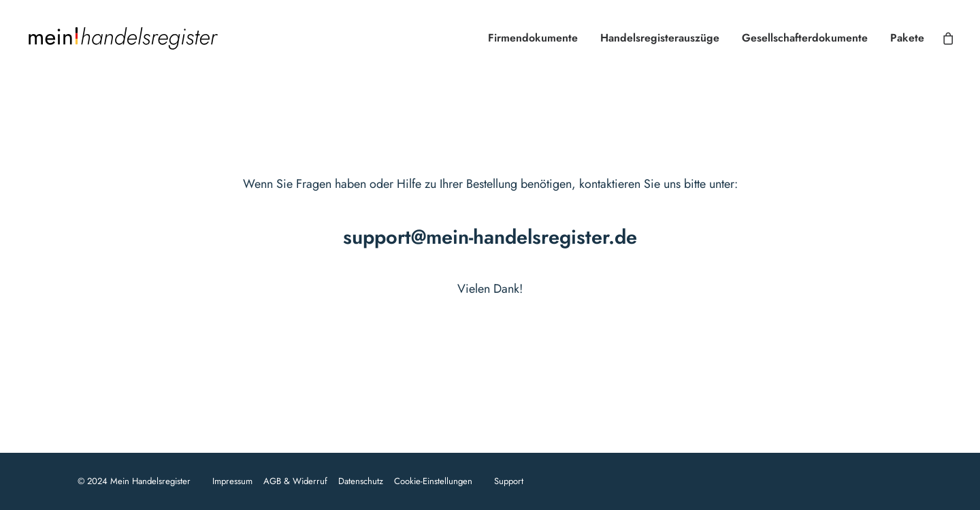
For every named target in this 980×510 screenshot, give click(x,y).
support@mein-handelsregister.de (490, 237)
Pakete (907, 38)
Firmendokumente (533, 38)
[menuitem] (533, 38)
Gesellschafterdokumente (805, 38)
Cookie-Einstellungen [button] (433, 481)
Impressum (232, 481)
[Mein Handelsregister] (122, 38)
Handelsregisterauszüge (660, 38)
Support (509, 481)
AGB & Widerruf (295, 481)
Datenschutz (361, 481)
